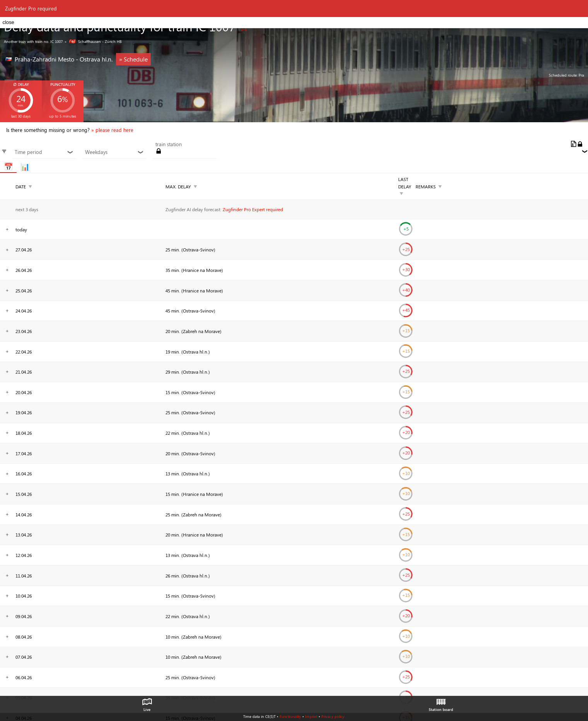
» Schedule (133, 59)
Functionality (290, 716)
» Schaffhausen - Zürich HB (93, 41)
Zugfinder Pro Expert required (253, 209)
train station (169, 144)
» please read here (112, 130)
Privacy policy (333, 716)
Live (147, 703)
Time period (44, 152)
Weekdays (114, 152)
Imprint (311, 716)
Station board (441, 703)
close (8, 22)
